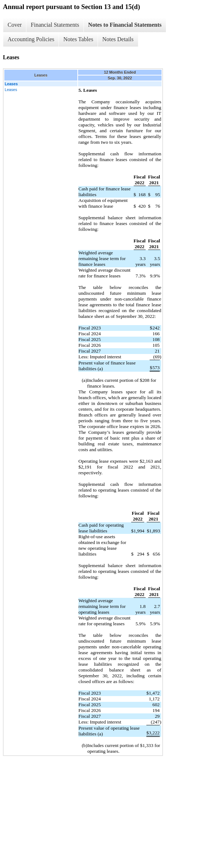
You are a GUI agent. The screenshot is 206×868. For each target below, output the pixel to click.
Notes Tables (78, 39)
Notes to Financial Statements (125, 25)
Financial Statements (55, 25)
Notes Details (118, 39)
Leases (11, 90)
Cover (15, 25)
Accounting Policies (31, 39)
